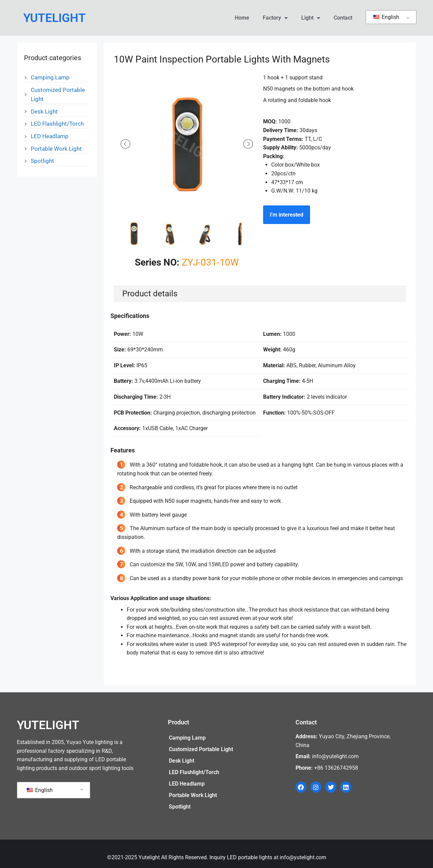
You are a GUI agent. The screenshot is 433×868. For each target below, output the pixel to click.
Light (311, 18)
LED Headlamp (50, 136)
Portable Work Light (56, 149)
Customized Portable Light (201, 749)
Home (242, 18)
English (386, 17)
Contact (343, 18)
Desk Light (44, 111)
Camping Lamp (50, 77)
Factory (275, 18)
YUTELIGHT (55, 18)
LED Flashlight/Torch (57, 124)
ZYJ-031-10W (210, 262)
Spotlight (42, 161)
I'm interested (287, 215)
